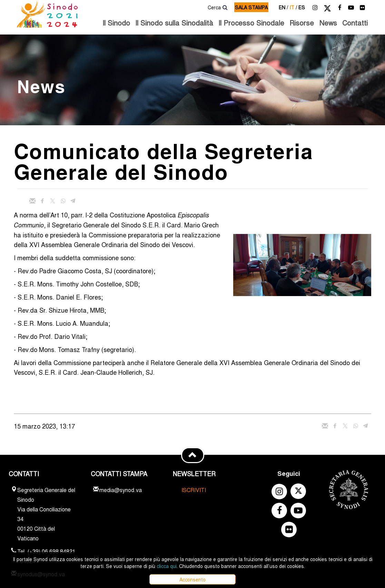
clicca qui (167, 566)
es (302, 7)
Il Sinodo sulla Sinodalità (174, 23)
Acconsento (192, 579)
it (293, 7)
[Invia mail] (32, 201)
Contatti (355, 23)
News (328, 23)
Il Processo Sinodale (251, 23)
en (283, 7)
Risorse (302, 23)
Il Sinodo (116, 23)
